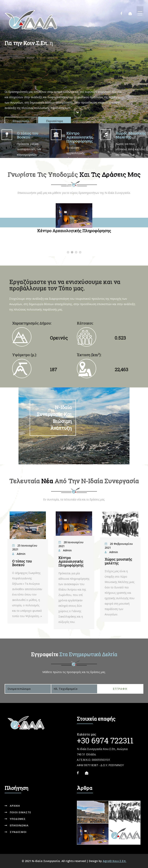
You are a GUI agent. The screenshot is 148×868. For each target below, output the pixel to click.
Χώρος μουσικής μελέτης (118, 561)
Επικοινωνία (21, 121)
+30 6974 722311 (105, 740)
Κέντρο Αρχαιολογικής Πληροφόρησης (73, 252)
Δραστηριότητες (81, 252)
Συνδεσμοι (16, 832)
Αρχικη (12, 806)
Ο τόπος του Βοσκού (69, 252)
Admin (21, 554)
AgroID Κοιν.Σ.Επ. (115, 861)
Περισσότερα (54, 121)
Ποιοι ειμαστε (18, 812)
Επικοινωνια (17, 825)
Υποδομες (15, 819)
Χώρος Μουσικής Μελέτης (77, 252)
